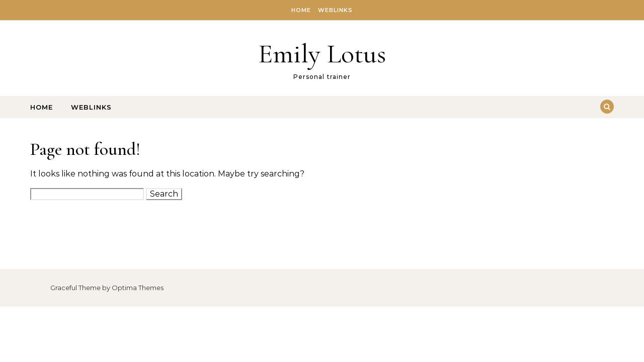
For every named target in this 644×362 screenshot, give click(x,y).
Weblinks (335, 10)
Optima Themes (138, 288)
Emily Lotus (322, 54)
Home (301, 10)
